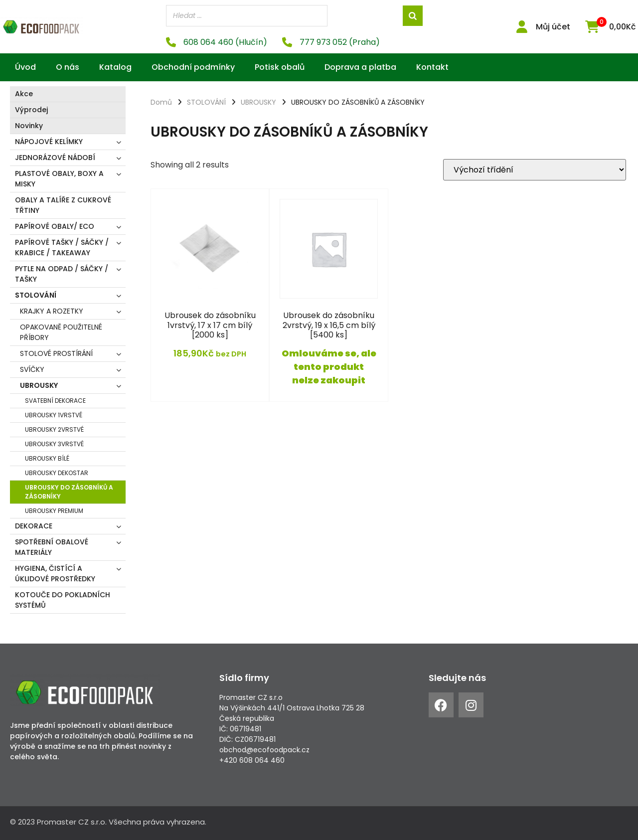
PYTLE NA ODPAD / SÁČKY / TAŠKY (62, 274)
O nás (68, 67)
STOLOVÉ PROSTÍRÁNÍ (56, 353)
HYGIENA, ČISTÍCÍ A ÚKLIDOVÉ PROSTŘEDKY (55, 574)
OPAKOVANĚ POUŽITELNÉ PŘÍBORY (61, 332)
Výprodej (31, 110)
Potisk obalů (280, 67)
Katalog (115, 67)
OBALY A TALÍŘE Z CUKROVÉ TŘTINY (63, 205)
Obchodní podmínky (193, 67)
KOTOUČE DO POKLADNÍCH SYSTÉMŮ (63, 600)
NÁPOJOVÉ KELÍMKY (49, 142)
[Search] (413, 16)
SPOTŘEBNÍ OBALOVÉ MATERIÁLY (52, 547)
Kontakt (432, 67)
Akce (24, 94)
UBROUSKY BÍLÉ (47, 458)
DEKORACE (34, 526)
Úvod (25, 67)
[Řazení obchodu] (535, 170)
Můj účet (553, 27)
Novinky (29, 126)
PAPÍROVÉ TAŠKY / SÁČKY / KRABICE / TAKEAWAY (62, 248)
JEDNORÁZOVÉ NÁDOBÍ (55, 158)
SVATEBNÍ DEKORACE (55, 401)
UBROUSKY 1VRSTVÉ (54, 415)
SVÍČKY (32, 369)
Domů (161, 102)
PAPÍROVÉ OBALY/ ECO (55, 226)
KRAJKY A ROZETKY (52, 311)
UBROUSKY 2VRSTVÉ (54, 429)
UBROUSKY (39, 385)
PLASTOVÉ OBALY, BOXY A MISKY (59, 179)
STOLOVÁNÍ (36, 295)
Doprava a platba (360, 67)
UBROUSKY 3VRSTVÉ (54, 444)
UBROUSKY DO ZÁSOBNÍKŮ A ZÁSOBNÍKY (69, 492)
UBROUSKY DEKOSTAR (57, 473)
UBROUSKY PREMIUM (54, 511)
